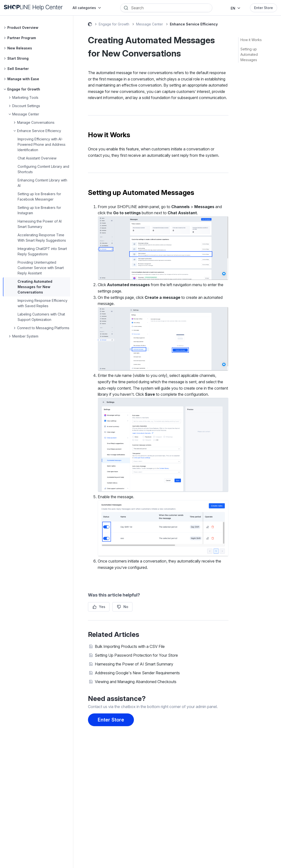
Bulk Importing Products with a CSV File (130, 646)
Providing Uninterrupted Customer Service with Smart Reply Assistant (41, 268)
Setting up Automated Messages (249, 54)
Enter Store (264, 8)
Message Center (150, 24)
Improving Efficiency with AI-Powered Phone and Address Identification (42, 144)
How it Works (251, 40)
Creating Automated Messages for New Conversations (35, 287)
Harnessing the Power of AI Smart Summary (134, 664)
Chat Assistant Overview (37, 158)
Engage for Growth (114, 24)
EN (233, 8)
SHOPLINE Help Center (90, 25)
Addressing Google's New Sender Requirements (137, 673)
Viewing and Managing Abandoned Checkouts (136, 682)
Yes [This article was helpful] (102, 607)
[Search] (170, 8)
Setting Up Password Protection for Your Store (136, 655)
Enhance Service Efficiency (194, 24)
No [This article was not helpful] (126, 607)
